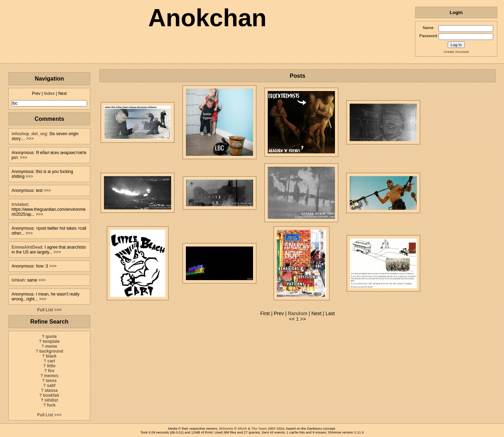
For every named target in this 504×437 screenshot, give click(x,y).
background (51, 351)
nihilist (51, 400)
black (51, 356)
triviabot (20, 204)
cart (51, 361)
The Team (259, 428)
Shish (242, 428)
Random (297, 313)
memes (51, 376)
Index (49, 93)
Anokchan (207, 18)
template (51, 341)
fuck (51, 405)
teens (51, 381)
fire (51, 371)
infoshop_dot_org (29, 134)
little (51, 366)
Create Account (456, 52)
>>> (30, 139)
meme (51, 346)
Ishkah (18, 280)
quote (51, 337)
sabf (51, 386)
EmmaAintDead (27, 247)
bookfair (51, 395)
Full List (45, 310)
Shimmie (226, 428)
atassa (51, 390)
